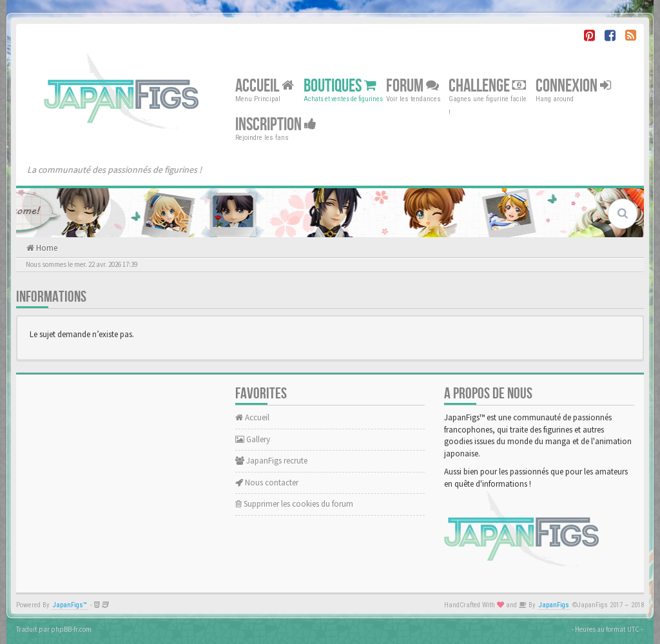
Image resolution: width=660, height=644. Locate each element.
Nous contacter (267, 483)
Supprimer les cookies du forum (294, 504)
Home (46, 248)
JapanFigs (554, 605)
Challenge (487, 86)
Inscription (276, 125)
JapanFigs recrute (271, 461)
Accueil (265, 86)
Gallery (253, 439)
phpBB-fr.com (71, 629)
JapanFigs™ (70, 605)
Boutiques (340, 86)
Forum (412, 86)
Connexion (573, 86)
